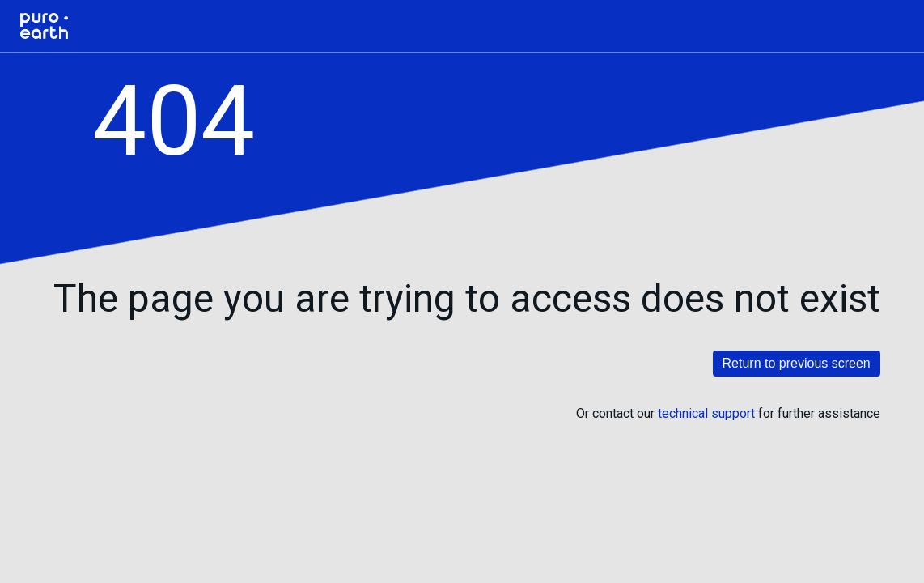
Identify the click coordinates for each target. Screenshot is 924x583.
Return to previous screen (797, 363)
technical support (706, 413)
